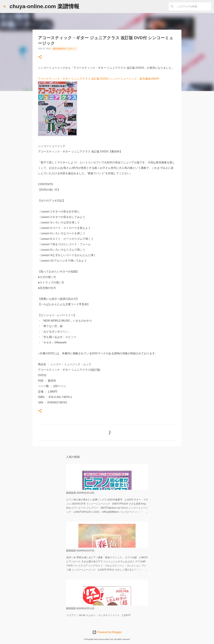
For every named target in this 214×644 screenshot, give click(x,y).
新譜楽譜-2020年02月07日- (81, 551)
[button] (40, 57)
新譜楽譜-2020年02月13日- (81, 493)
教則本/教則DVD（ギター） (64, 49)
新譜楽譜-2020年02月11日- (81, 608)
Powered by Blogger (107, 632)
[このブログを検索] (193, 6)
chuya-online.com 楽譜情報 (44, 6)
